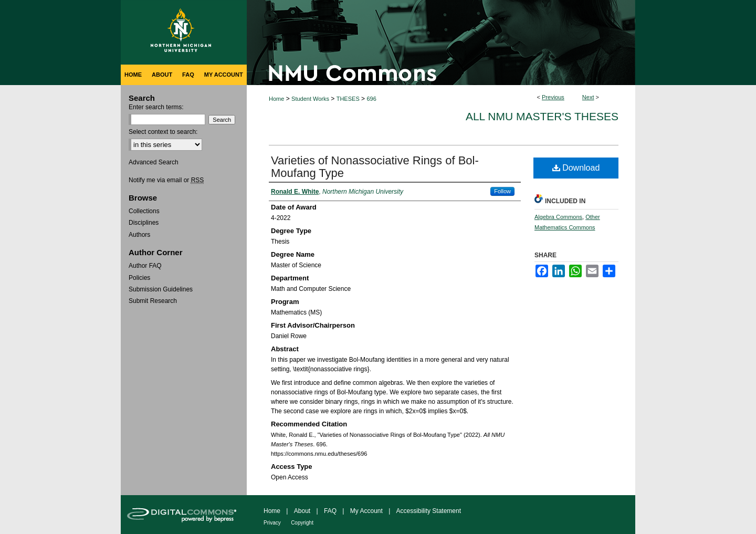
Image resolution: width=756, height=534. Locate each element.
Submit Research (153, 301)
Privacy (272, 523)
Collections (144, 211)
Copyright (302, 523)
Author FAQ (145, 266)
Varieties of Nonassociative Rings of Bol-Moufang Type (375, 167)
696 (371, 99)
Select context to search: (163, 132)
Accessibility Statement (429, 511)
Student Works (310, 99)
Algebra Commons (558, 217)
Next (588, 97)
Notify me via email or (166, 180)
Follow (502, 191)
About (302, 511)
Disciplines (144, 223)
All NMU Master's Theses (542, 116)
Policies (139, 278)
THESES (348, 99)
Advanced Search (154, 162)
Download (576, 168)
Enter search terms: (156, 107)
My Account (366, 511)
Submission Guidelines (161, 289)
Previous (553, 97)
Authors (139, 235)
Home (276, 99)
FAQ (330, 511)
